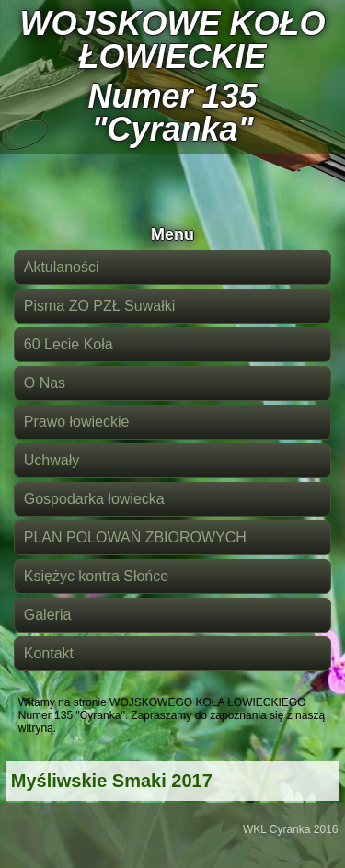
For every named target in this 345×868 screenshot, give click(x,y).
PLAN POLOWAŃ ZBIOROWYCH (135, 537)
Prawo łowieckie (77, 422)
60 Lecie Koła (69, 344)
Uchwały (52, 460)
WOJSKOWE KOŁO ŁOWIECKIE (173, 40)
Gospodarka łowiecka (94, 499)
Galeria (48, 615)
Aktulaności (62, 267)
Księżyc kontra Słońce (96, 576)
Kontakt (49, 653)
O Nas (45, 383)
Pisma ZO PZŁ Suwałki (99, 306)
